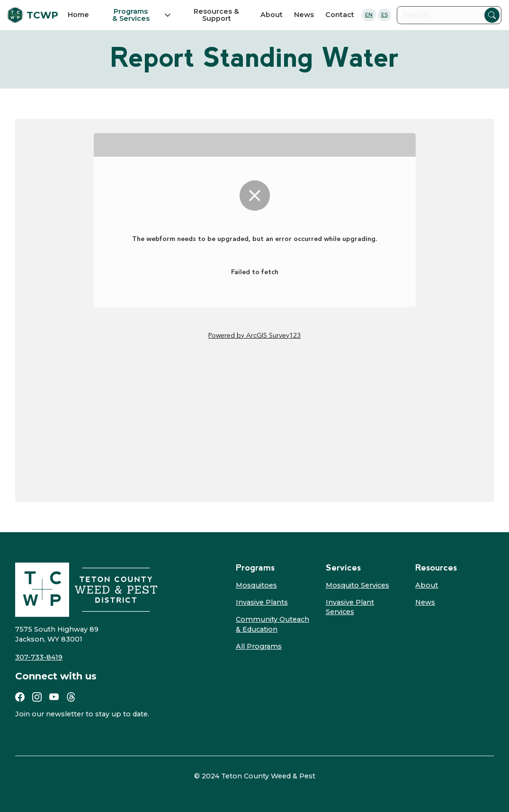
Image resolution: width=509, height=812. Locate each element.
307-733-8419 (39, 657)
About (272, 15)
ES (384, 15)
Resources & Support (216, 15)
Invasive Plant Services (350, 607)
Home (78, 15)
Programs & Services (131, 15)
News (304, 15)
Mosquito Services (357, 585)
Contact (340, 15)
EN (369, 15)
